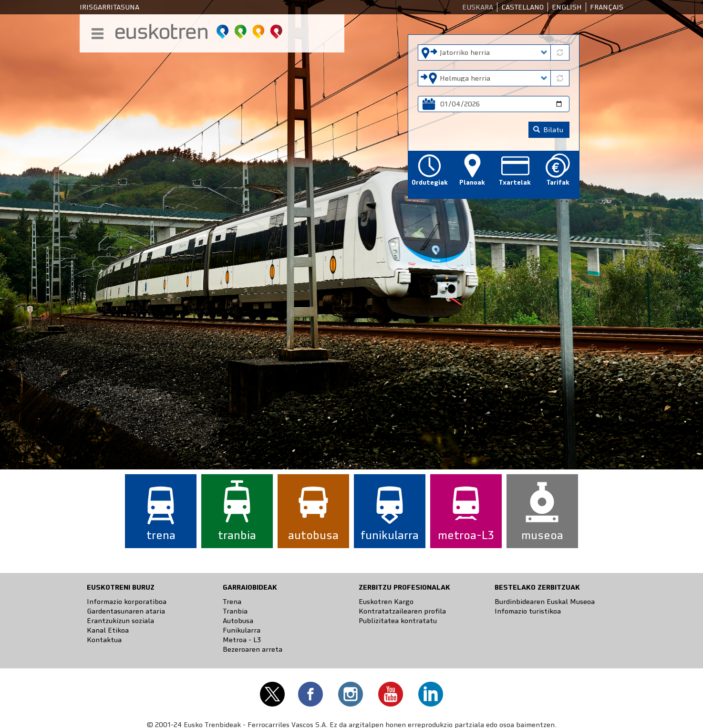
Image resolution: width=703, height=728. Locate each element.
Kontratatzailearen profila (402, 611)
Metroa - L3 (242, 640)
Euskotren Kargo (386, 602)
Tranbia (235, 611)
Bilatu (548, 130)
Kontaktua (104, 640)
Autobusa (238, 621)
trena (161, 535)
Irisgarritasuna (109, 7)
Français (607, 7)
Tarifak (558, 182)
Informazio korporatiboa (127, 602)
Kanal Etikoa (108, 630)
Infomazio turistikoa (528, 611)
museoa (542, 535)
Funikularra (242, 630)
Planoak (472, 182)
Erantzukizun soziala (120, 621)
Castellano (522, 7)
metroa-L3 (466, 535)
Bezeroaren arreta (253, 649)
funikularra (390, 535)
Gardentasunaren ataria (126, 611)
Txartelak (515, 182)
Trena (232, 602)
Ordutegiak (430, 182)
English (567, 7)
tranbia (237, 535)
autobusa (313, 535)
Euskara (478, 7)
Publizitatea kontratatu (398, 621)
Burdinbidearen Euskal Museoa (545, 602)
